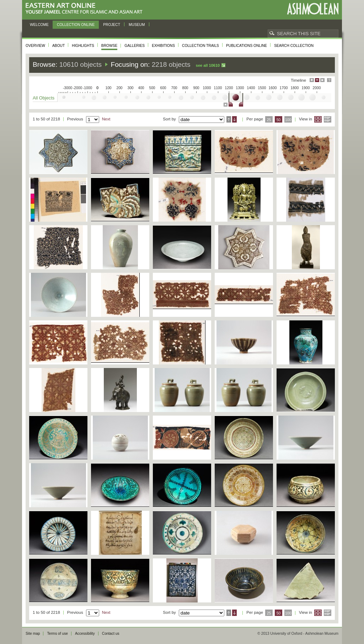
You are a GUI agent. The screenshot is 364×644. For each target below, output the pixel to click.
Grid (318, 119)
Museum (137, 25)
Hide (322, 80)
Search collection (294, 46)
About (58, 46)
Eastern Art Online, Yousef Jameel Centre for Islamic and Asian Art (86, 9)
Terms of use (57, 634)
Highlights (83, 46)
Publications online (247, 46)
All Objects (44, 98)
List (328, 119)
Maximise (312, 80)
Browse (109, 46)
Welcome (39, 25)
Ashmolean (313, 9)
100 (288, 120)
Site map (33, 634)
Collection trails (200, 46)
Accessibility (85, 634)
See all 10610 (208, 65)
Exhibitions (163, 46)
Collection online (76, 25)
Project (112, 25)
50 (279, 120)
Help (329, 80)
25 (269, 120)
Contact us (111, 634)
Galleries (135, 46)
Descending (234, 119)
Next (106, 119)
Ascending (229, 119)
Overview (35, 46)
